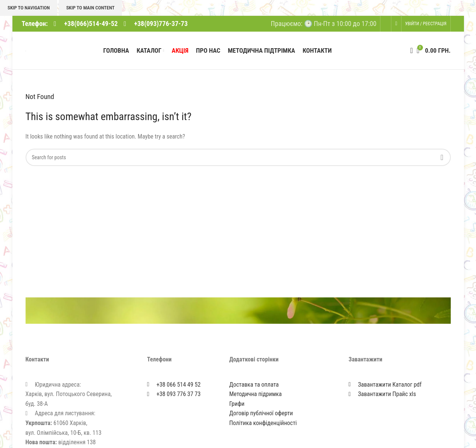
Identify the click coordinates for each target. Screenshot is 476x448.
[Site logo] (26, 51)
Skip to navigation (29, 8)
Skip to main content (90, 8)
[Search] (409, 51)
